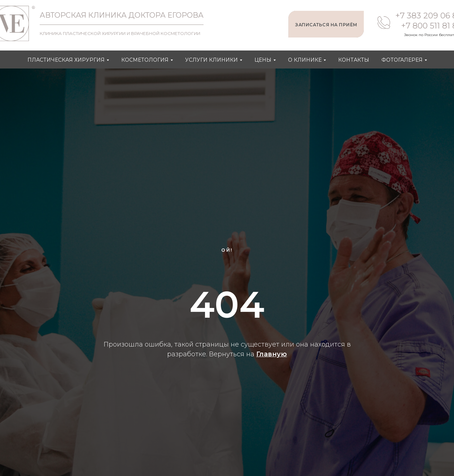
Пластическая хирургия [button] (66, 60)
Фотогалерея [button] (402, 60)
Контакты (354, 60)
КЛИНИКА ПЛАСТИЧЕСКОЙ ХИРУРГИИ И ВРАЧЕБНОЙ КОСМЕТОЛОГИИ (120, 33)
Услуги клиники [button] (211, 60)
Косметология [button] (145, 60)
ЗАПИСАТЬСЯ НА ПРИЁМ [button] (326, 25)
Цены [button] (263, 60)
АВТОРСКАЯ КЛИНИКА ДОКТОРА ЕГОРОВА (122, 15)
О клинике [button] (305, 60)
